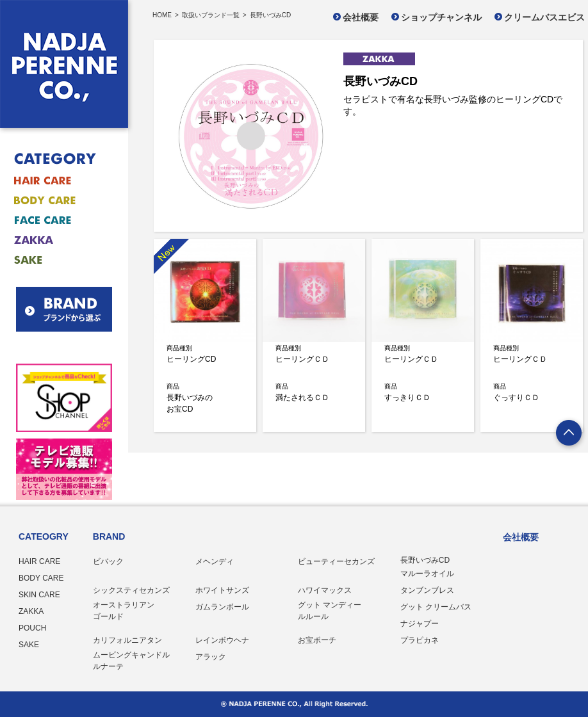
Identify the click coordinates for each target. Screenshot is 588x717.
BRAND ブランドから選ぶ (64, 309)
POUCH (32, 628)
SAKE (29, 645)
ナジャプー (420, 624)
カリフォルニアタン (127, 640)
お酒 (56, 260)
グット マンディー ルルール (330, 611)
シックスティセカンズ (131, 590)
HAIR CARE (39, 561)
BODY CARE (41, 578)
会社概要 (361, 17)
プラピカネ (420, 640)
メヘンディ (215, 561)
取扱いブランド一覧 (211, 15)
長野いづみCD (425, 560)
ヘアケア (56, 181)
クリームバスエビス (544, 17)
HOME (162, 15)
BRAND (109, 536)
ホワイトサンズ (222, 590)
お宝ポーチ (317, 640)
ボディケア (56, 201)
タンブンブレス (427, 590)
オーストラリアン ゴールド (124, 611)
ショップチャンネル (441, 17)
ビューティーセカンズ (336, 561)
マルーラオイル (427, 574)
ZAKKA (31, 611)
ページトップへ (570, 434)
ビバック (108, 561)
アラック (211, 657)
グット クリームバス (436, 607)
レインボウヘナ (222, 640)
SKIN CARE (39, 595)
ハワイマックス (325, 590)
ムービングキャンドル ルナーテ (131, 661)
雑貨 (56, 240)
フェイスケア (56, 221)
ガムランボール (222, 607)
